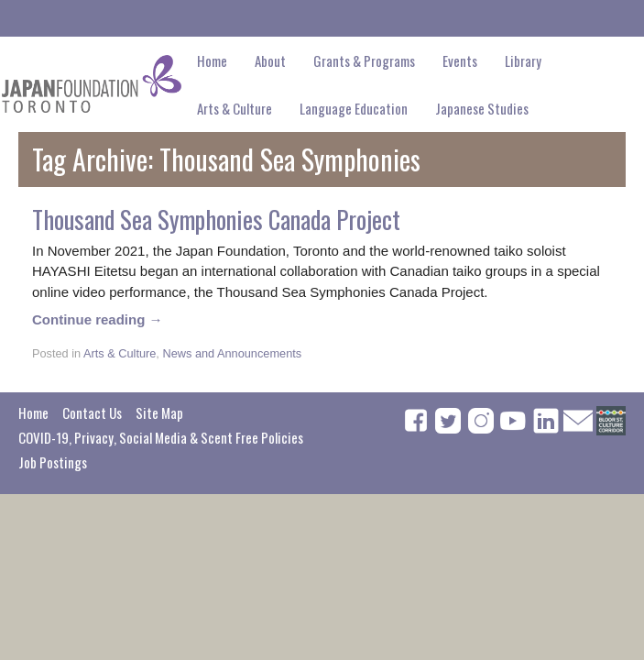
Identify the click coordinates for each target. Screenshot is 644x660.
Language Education (354, 108)
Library (523, 60)
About (270, 60)
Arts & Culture (120, 353)
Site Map (159, 412)
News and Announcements (232, 353)
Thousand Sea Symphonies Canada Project (216, 219)
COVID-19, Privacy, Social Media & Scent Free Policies (161, 437)
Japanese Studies (482, 108)
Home (212, 60)
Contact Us (92, 412)
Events (460, 60)
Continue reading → (98, 319)
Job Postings (53, 462)
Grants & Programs (364, 60)
